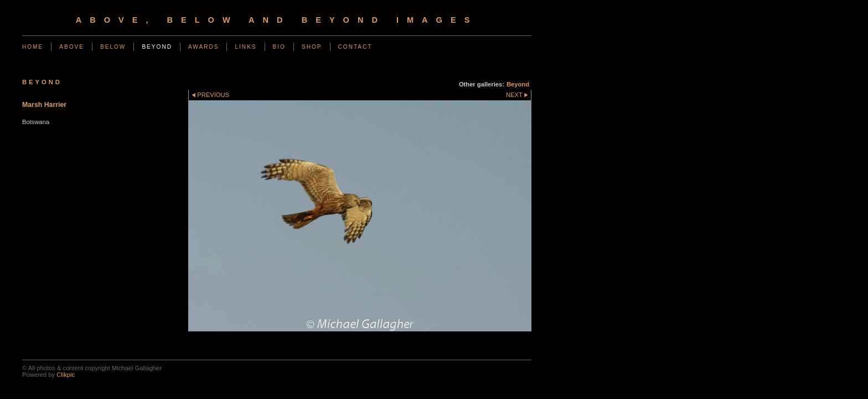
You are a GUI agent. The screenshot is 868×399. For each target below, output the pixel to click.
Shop (312, 47)
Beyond (157, 47)
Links (246, 47)
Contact (355, 47)
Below (113, 47)
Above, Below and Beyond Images (277, 20)
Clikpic (66, 375)
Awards (204, 47)
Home (33, 47)
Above (72, 47)
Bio (279, 47)
